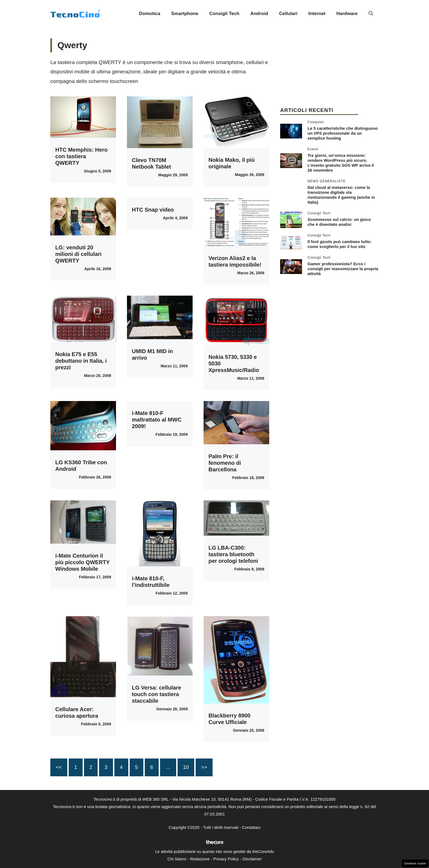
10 (186, 767)
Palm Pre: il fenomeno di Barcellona (225, 463)
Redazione (200, 859)
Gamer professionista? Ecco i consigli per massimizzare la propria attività (343, 269)
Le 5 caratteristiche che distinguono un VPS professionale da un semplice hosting (343, 133)
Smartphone (185, 14)
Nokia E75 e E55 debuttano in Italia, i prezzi (81, 361)
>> (204, 767)
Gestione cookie (415, 863)
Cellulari (288, 14)
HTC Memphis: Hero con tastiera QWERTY (81, 156)
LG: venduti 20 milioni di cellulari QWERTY (78, 254)
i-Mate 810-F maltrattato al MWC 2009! (157, 420)
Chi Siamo (177, 859)
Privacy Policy (226, 859)
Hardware (347, 14)
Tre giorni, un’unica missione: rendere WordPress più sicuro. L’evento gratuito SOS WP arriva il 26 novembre (341, 163)
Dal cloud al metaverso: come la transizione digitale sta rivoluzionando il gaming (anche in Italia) (341, 195)
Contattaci (251, 827)
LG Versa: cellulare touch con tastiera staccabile (156, 694)
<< (59, 767)
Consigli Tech (224, 14)
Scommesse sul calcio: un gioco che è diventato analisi (339, 222)
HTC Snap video (153, 210)
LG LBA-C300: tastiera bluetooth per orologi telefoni (233, 554)
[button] (371, 14)
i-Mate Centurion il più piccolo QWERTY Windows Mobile (82, 562)
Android (259, 14)
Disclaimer (252, 859)
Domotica (150, 14)
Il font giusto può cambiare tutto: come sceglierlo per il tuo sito (340, 244)
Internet (317, 14)
